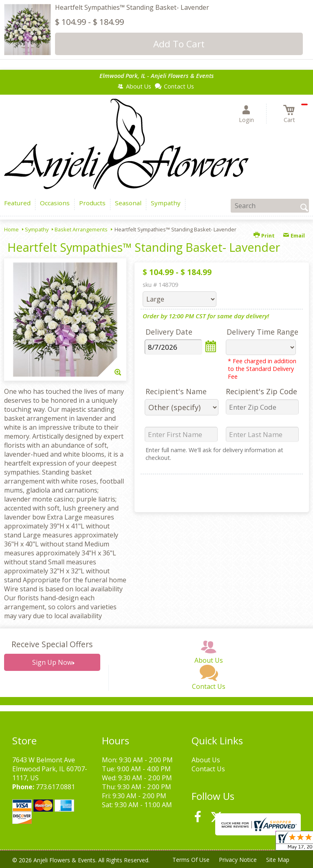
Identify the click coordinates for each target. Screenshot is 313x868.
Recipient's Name (176, 391)
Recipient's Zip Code (261, 391)
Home (11, 229)
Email (294, 235)
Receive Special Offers (52, 644)
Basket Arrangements (81, 229)
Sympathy (37, 229)
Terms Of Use (190, 860)
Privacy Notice (237, 860)
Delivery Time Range (262, 332)
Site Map (277, 860)
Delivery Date (169, 332)
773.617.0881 (55, 787)
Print (264, 235)
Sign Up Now (52, 662)
